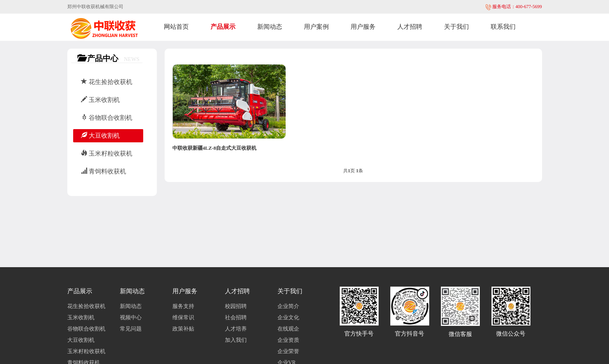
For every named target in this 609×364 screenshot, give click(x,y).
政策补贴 (183, 329)
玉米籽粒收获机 (107, 153)
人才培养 (236, 329)
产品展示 (223, 27)
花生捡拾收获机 (107, 82)
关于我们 (456, 27)
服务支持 (183, 306)
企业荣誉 (288, 351)
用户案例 (316, 27)
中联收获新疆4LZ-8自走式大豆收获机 (215, 148)
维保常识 (183, 318)
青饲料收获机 (104, 171)
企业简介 (288, 306)
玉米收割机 (100, 100)
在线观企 (288, 329)
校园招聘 (236, 306)
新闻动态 (270, 27)
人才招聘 (410, 27)
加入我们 (236, 340)
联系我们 (503, 27)
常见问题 (131, 329)
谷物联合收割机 (107, 118)
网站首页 (176, 27)
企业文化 (288, 318)
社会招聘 (236, 318)
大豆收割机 (100, 136)
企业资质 (288, 340)
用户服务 (363, 27)
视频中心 (131, 318)
